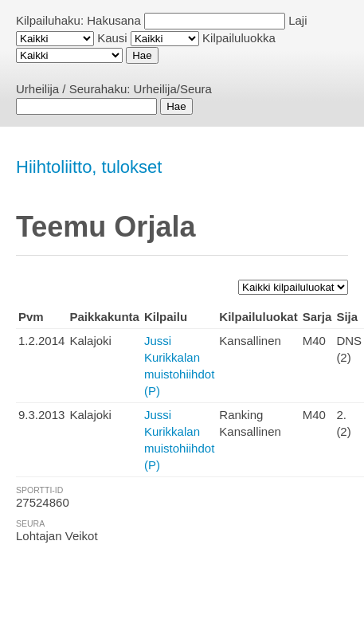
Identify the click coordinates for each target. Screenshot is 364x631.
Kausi (112, 38)
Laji (297, 20)
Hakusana (114, 20)
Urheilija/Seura (173, 89)
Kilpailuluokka (239, 38)
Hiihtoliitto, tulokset (89, 167)
